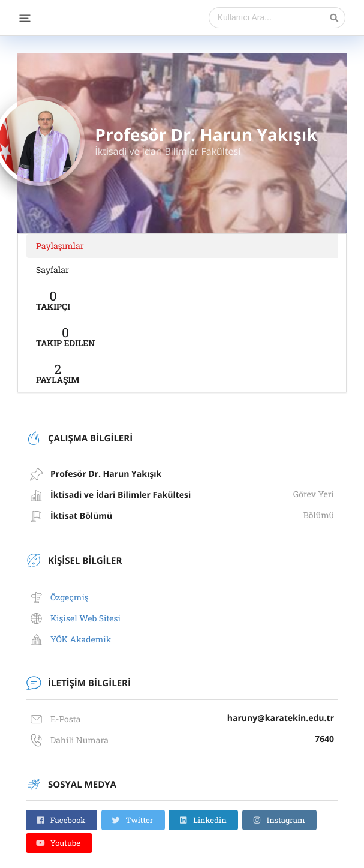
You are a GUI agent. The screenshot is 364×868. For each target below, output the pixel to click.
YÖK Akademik (81, 639)
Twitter (132, 820)
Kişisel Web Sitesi (85, 618)
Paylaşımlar (60, 246)
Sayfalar (52, 270)
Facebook (61, 820)
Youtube (58, 843)
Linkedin (203, 820)
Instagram (279, 820)
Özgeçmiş (70, 597)
